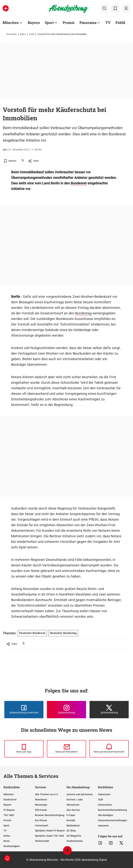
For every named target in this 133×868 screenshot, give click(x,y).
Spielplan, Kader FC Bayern (50, 831)
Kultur (7, 836)
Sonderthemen (75, 841)
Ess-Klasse (41, 820)
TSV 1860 (9, 815)
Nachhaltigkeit (12, 846)
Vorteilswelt (42, 826)
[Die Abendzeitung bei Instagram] (66, 710)
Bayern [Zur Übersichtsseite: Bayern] (34, 23)
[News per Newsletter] (66, 749)
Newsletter (41, 800)
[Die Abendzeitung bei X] (109, 710)
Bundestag (83, 313)
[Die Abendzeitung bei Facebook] (24, 710)
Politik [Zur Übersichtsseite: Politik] (121, 23)
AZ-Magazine (74, 836)
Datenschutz (105, 805)
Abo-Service (73, 810)
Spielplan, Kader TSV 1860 (50, 836)
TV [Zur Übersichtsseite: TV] (108, 23)
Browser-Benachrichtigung (50, 815)
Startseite (11, 34)
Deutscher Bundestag (63, 633)
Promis (7, 820)
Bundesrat (79, 183)
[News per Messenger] (24, 749)
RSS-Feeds (41, 810)
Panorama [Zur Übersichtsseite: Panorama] (88, 23)
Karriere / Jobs (75, 800)
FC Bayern (9, 810)
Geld (32, 34)
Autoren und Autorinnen (80, 794)
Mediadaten (73, 826)
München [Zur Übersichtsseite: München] (11, 23)
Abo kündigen (106, 815)
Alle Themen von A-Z (46, 794)
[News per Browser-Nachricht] (109, 749)
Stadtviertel (10, 800)
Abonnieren (73, 805)
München (9, 794)
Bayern (7, 805)
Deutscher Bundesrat (32, 633)
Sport (6, 826)
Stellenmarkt (42, 841)
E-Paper (71, 815)
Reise (7, 841)
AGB (100, 800)
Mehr (23, 34)
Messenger (41, 805)
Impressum (104, 794)
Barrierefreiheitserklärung (112, 810)
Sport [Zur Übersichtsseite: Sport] (49, 23)
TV (5, 831)
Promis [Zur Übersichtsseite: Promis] (69, 23)
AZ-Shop (71, 831)
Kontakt (71, 820)
